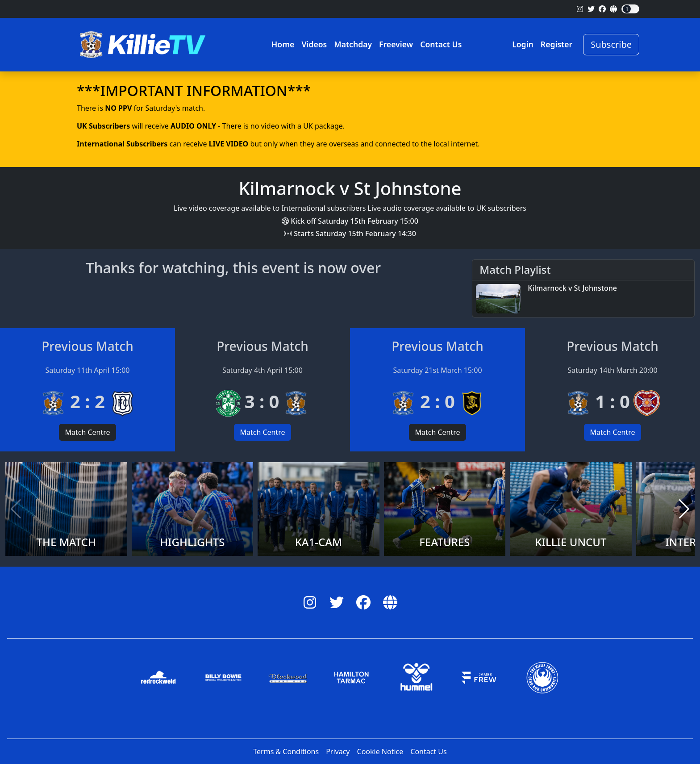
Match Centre (87, 432)
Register (556, 44)
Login (523, 44)
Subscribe (611, 44)
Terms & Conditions (286, 751)
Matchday (353, 44)
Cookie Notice (380, 751)
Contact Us (441, 44)
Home (283, 44)
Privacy (338, 751)
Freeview (396, 44)
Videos (314, 44)
